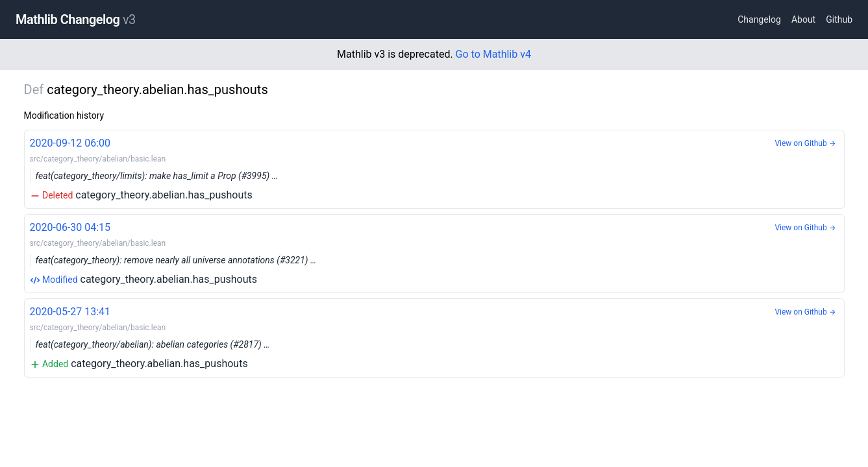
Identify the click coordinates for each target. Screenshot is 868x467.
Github (839, 19)
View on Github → (805, 143)
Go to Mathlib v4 (493, 54)
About (803, 19)
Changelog (759, 19)
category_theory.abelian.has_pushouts (434, 168)
